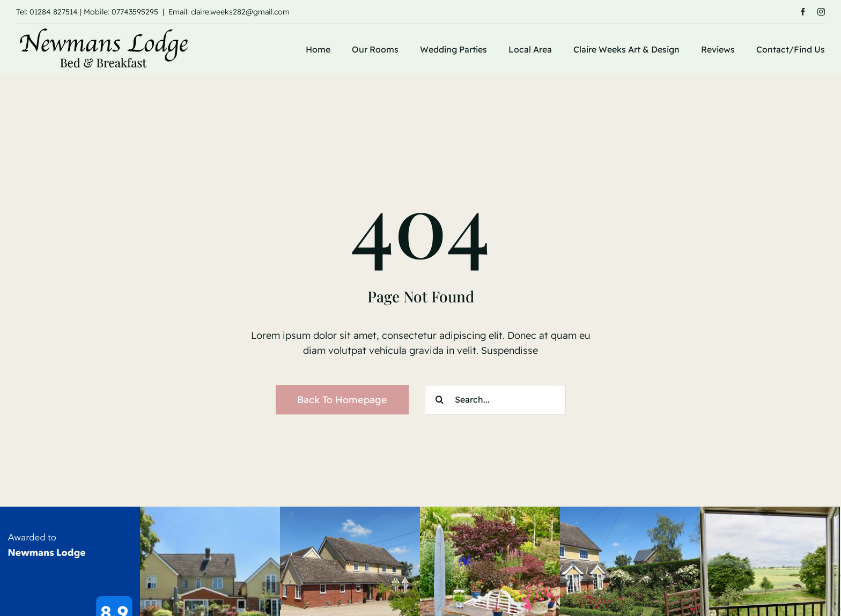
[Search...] (495, 400)
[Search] (440, 400)
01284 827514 (54, 12)
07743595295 (135, 12)
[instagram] (821, 12)
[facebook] (803, 12)
